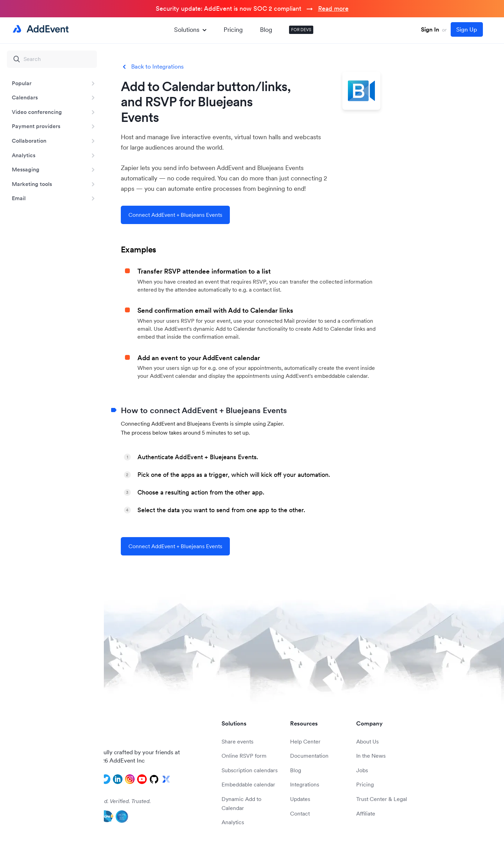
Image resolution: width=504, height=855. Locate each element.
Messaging (26, 169)
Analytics (24, 155)
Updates (300, 799)
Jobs (362, 770)
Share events (237, 741)
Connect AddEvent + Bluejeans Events (175, 215)
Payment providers (36, 126)
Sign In (430, 29)
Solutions (190, 30)
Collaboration (29, 141)
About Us (367, 741)
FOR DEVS (301, 30)
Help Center (305, 741)
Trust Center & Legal (382, 799)
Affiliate (366, 813)
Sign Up (467, 29)
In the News (371, 756)
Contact (300, 813)
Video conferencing (37, 112)
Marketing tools (32, 184)
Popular (22, 83)
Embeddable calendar (248, 784)
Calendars (25, 97)
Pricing (233, 30)
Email (19, 198)
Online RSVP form (244, 756)
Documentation (309, 756)
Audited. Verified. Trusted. (119, 801)
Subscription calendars (250, 770)
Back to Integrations (157, 67)
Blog (266, 30)
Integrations (305, 784)
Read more (333, 8)
